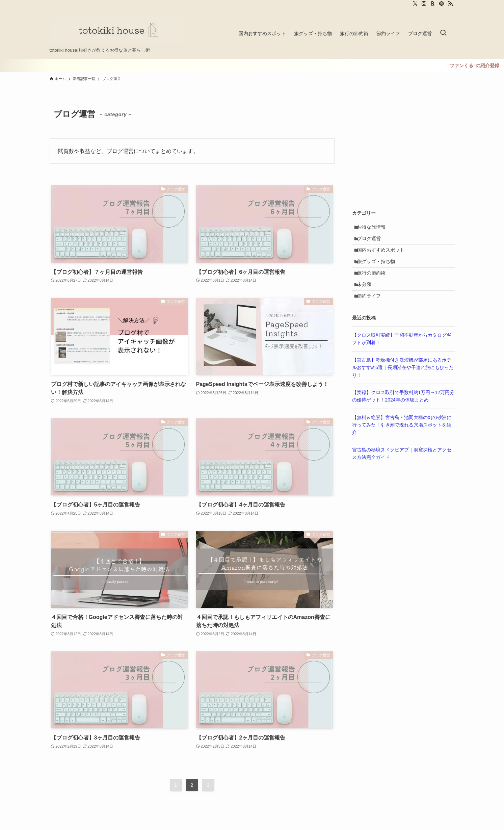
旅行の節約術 (374, 285)
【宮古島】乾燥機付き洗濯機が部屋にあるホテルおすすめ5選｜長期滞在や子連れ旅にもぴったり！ (403, 385)
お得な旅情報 (374, 228)
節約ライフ (372, 313)
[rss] (450, 4)
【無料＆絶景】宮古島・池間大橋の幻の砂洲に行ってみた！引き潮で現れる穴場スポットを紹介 (402, 443)
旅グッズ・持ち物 (379, 270)
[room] (433, 4)
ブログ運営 (372, 242)
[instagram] (424, 4)
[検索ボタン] (443, 33)
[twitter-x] (415, 4)
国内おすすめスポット (384, 256)
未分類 (367, 299)
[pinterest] (442, 4)
